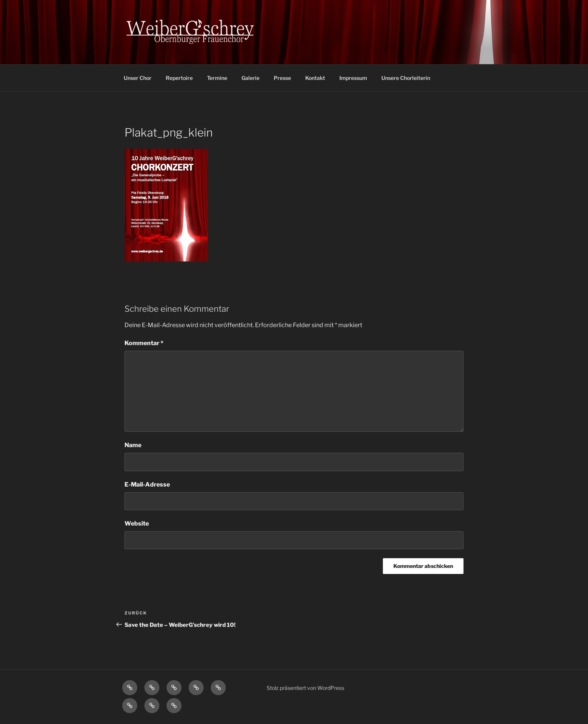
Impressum (353, 78)
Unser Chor (138, 78)
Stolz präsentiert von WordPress (305, 688)
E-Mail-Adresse (147, 484)
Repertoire (179, 78)
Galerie (250, 78)
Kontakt (315, 78)
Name (133, 445)
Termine (217, 78)
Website (137, 523)
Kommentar (144, 343)
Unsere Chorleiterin (406, 78)
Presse (282, 78)
